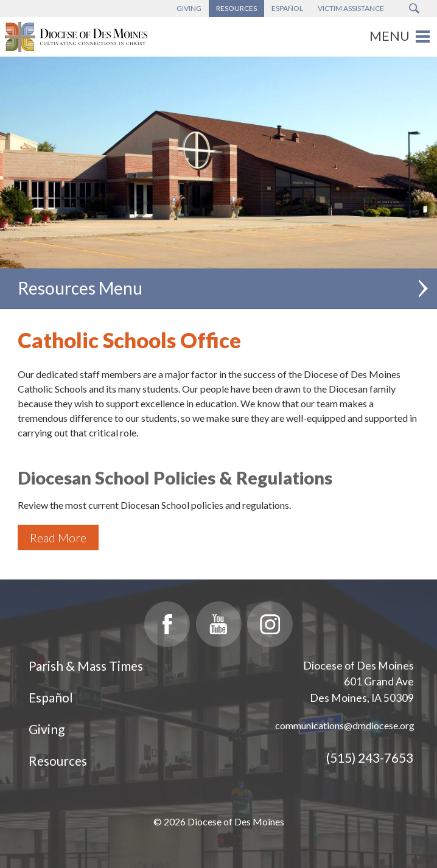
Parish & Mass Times (86, 666)
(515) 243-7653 (370, 758)
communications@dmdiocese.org (345, 725)
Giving (47, 729)
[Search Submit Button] (414, 9)
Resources (58, 761)
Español (51, 697)
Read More (58, 537)
